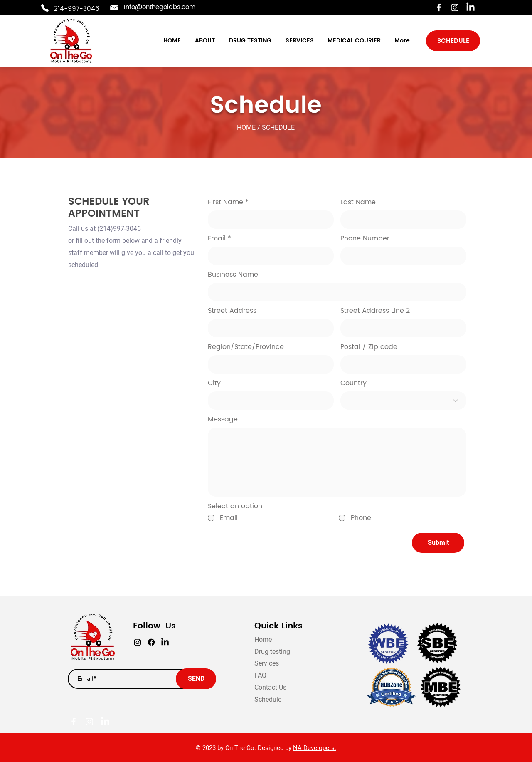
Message (223, 419)
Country (353, 383)
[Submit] (438, 543)
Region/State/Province (246, 347)
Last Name (358, 202)
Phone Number (365, 238)
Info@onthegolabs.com (160, 7)
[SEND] (196, 679)
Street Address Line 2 (375, 311)
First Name (225, 202)
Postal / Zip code (369, 347)
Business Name (233, 275)
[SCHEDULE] (453, 41)
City (214, 383)
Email (217, 238)
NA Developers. (315, 748)
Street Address (232, 311)
